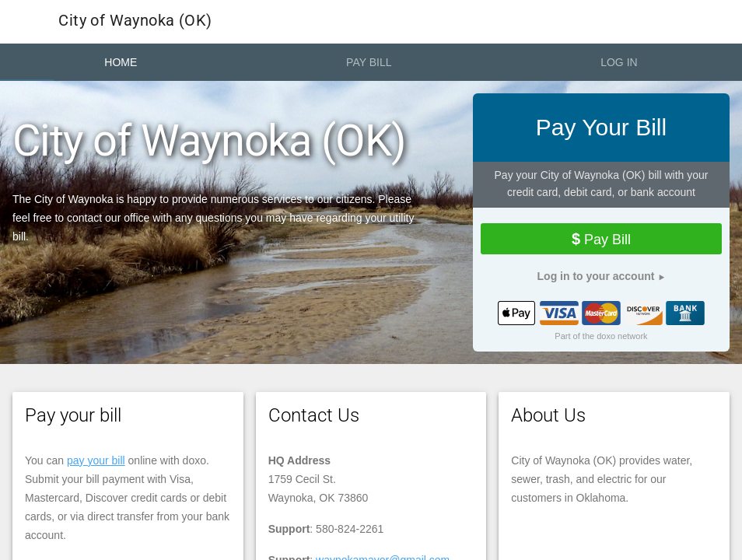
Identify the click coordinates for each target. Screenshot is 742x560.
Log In (619, 62)
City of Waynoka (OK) (110, 22)
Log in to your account (596, 276)
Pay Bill (369, 62)
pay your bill (96, 460)
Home (121, 62)
